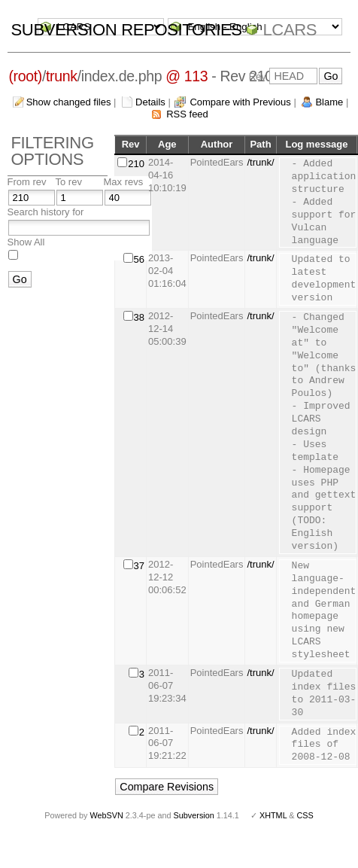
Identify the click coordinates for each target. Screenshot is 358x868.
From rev (27, 182)
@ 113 (187, 76)
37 (139, 566)
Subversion (194, 815)
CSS (305, 815)
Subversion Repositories (127, 30)
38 (139, 317)
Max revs (124, 182)
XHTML (273, 815)
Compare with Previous (240, 102)
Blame (329, 102)
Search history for (46, 212)
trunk (62, 76)
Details (150, 102)
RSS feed (187, 114)
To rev (69, 182)
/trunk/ (260, 162)
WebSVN (106, 815)
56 (139, 259)
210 (136, 164)
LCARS (290, 30)
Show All (26, 242)
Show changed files (69, 102)
